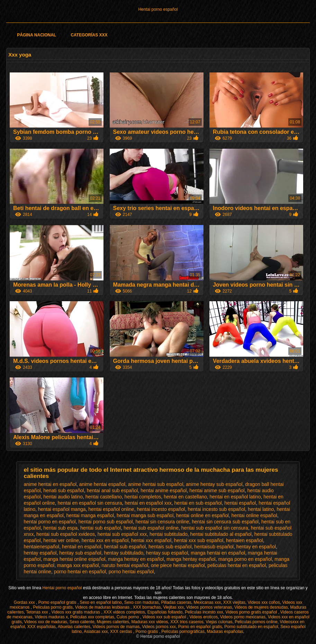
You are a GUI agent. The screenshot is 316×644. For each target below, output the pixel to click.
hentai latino (261, 509)
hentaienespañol (41, 547)
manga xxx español (78, 565)
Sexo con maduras (142, 602)
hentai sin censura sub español (225, 522)
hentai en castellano (185, 497)
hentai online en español (202, 515)
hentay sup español (167, 553)
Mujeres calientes (113, 622)
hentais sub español (170, 547)
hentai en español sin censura (90, 503)
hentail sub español (125, 547)
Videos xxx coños (264, 602)
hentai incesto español (161, 509)
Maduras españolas (225, 632)
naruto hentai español (125, 565)
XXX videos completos (124, 612)
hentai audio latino (63, 497)
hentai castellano (104, 497)
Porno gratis (147, 632)
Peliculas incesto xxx (204, 612)
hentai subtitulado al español (221, 534)
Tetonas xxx (38, 612)
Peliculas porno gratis (53, 607)
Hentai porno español (158, 9)
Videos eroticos (204, 617)
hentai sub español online (151, 528)
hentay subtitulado (124, 553)
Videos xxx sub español (165, 617)
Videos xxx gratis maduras (76, 612)
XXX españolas (42, 627)
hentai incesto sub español (217, 509)
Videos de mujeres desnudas (261, 607)
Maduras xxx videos (150, 622)
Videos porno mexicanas (243, 617)
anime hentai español (102, 484)
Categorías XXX (89, 35)
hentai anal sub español (112, 490)
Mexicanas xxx (207, 602)
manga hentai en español (218, 553)
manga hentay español (191, 559)
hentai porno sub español (105, 522)
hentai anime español (164, 490)
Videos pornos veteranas (209, 607)
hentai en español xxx (148, 503)
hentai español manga (62, 509)
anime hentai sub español (156, 484)
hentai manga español (90, 515)
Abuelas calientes (74, 627)
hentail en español (82, 547)
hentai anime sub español (217, 490)
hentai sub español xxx (122, 534)
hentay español (40, 553)
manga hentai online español (74, 559)
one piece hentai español (178, 565)
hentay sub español (80, 553)
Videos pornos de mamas (116, 627)
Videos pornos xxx (159, 627)
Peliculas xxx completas (92, 617)
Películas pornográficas (183, 632)
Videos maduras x (51, 617)
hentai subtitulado (169, 534)
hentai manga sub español (145, 515)
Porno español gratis (58, 602)
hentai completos (143, 497)
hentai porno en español (49, 522)
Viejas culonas (219, 622)
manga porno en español (245, 559)
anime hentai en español (50, 484)
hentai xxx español (151, 540)
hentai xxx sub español (199, 540)
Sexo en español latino (101, 602)
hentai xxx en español (105, 540)
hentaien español (245, 540)
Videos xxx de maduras (46, 622)
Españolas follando (165, 612)
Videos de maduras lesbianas (103, 607)
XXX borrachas (147, 607)
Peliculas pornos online (256, 622)
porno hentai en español (80, 572)
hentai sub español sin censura (215, 528)
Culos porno (128, 617)
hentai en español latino (235, 497)
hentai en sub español (198, 503)
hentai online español (254, 515)
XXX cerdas (122, 632)
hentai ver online (61, 540)
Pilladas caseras (176, 602)
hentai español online (111, 509)
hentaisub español (214, 547)
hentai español (240, 503)
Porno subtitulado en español (251, 627)
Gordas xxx (25, 602)
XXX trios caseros (187, 622)
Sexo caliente (82, 622)
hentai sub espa (60, 528)
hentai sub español (101, 528)
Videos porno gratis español (252, 612)
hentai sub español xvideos (66, 534)
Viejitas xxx (173, 607)
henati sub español (64, 490)
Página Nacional (37, 35)
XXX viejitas (234, 602)
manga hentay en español (136, 559)
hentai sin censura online (162, 522)
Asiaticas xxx (96, 632)
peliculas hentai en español (237, 565)
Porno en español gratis (200, 627)
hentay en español (256, 547)
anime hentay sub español (214, 484)
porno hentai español (131, 572)
